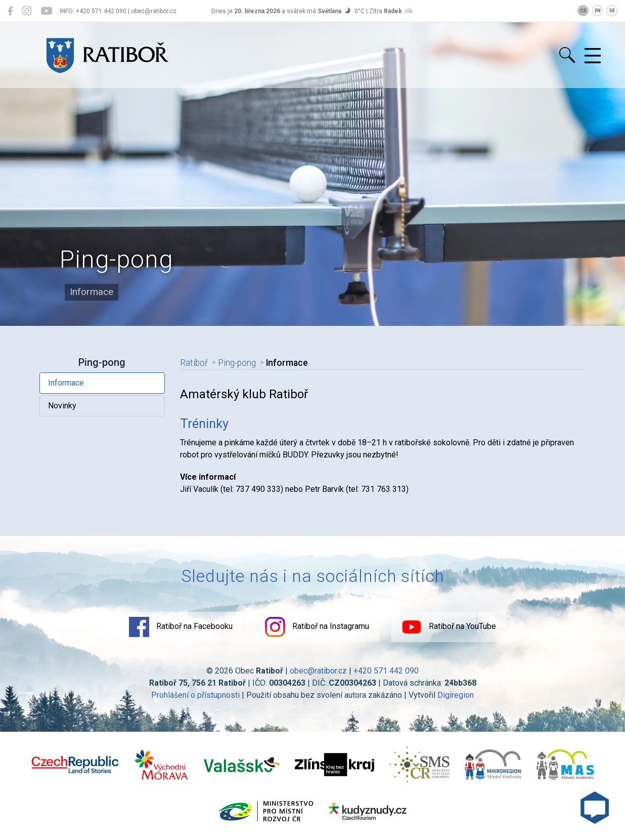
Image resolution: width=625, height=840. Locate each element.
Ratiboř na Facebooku (181, 627)
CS (583, 11)
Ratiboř (194, 363)
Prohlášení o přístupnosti (195, 695)
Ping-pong (237, 363)
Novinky (62, 406)
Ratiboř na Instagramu (317, 627)
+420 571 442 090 (386, 671)
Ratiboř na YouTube (449, 627)
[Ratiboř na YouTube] (46, 11)
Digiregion (456, 695)
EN (598, 11)
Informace (66, 383)
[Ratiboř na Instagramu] (27, 11)
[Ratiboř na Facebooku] (10, 11)
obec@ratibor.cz (318, 671)
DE (612, 11)
